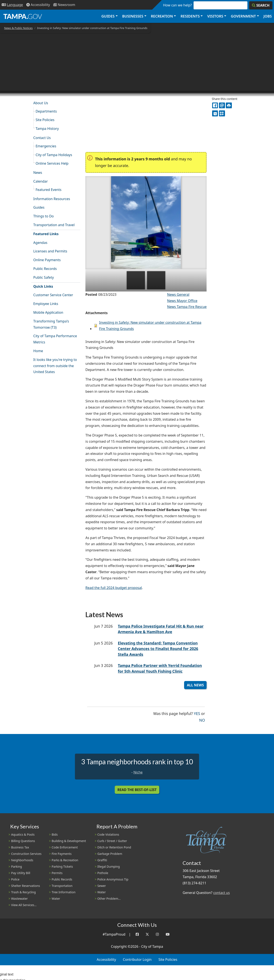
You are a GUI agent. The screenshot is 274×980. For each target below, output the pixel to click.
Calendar (41, 181)
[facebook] (215, 105)
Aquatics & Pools (23, 834)
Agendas (40, 243)
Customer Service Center (53, 295)
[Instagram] (157, 934)
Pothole (103, 873)
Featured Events (48, 190)
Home (38, 351)
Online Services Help (52, 163)
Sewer (102, 886)
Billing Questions (23, 841)
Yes (197, 713)
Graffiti (102, 860)
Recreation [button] (162, 16)
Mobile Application (48, 312)
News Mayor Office (182, 301)
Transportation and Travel (54, 225)
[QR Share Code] (222, 113)
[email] (222, 105)
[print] (229, 105)
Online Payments (47, 260)
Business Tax (20, 847)
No (202, 720)
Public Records (45, 269)
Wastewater (19, 899)
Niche (138, 772)
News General (178, 294)
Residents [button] (190, 16)
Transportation (62, 886)
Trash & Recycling (23, 892)
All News (195, 685)
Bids (55, 834)
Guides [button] (108, 16)
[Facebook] (137, 934)
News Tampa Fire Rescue (187, 307)
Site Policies (45, 120)
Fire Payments (62, 854)
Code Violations (108, 834)
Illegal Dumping (109, 866)
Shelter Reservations (26, 886)
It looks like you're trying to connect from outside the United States (55, 366)
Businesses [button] (133, 16)
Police (15, 879)
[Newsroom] (64, 5)
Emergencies (46, 146)
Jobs (268, 16)
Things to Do (44, 216)
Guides (39, 207)
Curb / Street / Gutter (112, 841)
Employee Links (46, 304)
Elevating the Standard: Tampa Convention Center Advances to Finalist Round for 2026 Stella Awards (158, 649)
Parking (16, 866)
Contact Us (42, 138)
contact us (221, 893)
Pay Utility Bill (21, 873)
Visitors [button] (215, 16)
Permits (57, 873)
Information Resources (52, 199)
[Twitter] (147, 934)
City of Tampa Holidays (54, 155)
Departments (46, 111)
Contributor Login (137, 959)
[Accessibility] (38, 5)
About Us (41, 103)
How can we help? (177, 5)
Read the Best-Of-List (137, 790)
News (38, 173)
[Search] (261, 5)
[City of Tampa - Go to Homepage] (23, 16)
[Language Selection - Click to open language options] (12, 5)
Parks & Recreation (65, 860)
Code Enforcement (65, 847)
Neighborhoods (22, 860)
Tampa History (47, 129)
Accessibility (106, 959)
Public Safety (44, 277)
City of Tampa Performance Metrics (55, 339)
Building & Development (69, 841)
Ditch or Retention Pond (114, 847)
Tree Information (63, 892)
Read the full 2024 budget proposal (114, 588)
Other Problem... (109, 899)
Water (56, 899)
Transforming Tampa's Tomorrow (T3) (51, 324)
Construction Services (26, 854)
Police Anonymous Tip (113, 879)
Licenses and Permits (50, 251)
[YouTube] (168, 934)
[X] (215, 113)
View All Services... (24, 905)
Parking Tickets (62, 866)
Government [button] (243, 16)
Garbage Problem (110, 854)
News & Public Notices (18, 28)
